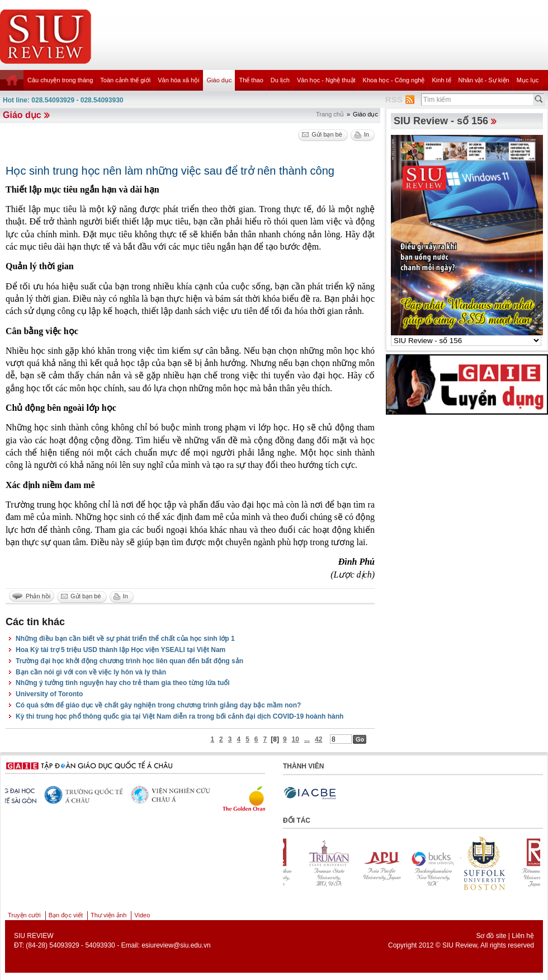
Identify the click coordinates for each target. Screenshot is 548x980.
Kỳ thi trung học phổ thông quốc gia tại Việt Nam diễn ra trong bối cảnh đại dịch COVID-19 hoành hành (179, 716)
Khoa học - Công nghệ (394, 80)
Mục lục (528, 80)
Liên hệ (523, 936)
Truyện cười (24, 915)
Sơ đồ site (491, 936)
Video (142, 915)
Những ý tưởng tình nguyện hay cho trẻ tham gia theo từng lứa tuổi (123, 683)
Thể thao (251, 80)
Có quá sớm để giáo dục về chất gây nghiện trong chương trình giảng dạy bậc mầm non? (158, 705)
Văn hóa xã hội (178, 80)
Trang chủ (330, 114)
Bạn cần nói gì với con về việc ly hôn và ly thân (91, 672)
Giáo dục (219, 80)
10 (296, 739)
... (307, 739)
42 (318, 739)
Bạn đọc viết (66, 915)
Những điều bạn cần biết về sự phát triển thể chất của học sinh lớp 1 (125, 639)
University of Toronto (49, 694)
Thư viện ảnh (108, 915)
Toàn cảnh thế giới (125, 80)
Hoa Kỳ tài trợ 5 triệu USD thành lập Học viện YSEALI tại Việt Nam (121, 650)
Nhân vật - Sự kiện (484, 80)
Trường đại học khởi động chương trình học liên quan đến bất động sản (129, 661)
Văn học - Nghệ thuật (326, 80)
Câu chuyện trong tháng (60, 80)
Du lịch (280, 80)
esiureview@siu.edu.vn (176, 945)
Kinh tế (441, 80)
